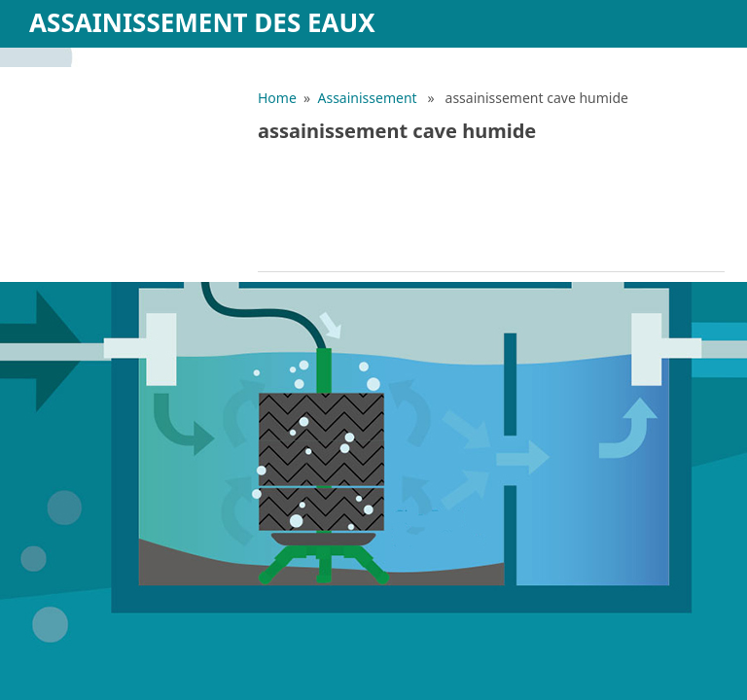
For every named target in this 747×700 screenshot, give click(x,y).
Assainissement (368, 98)
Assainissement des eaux (202, 22)
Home (277, 98)
